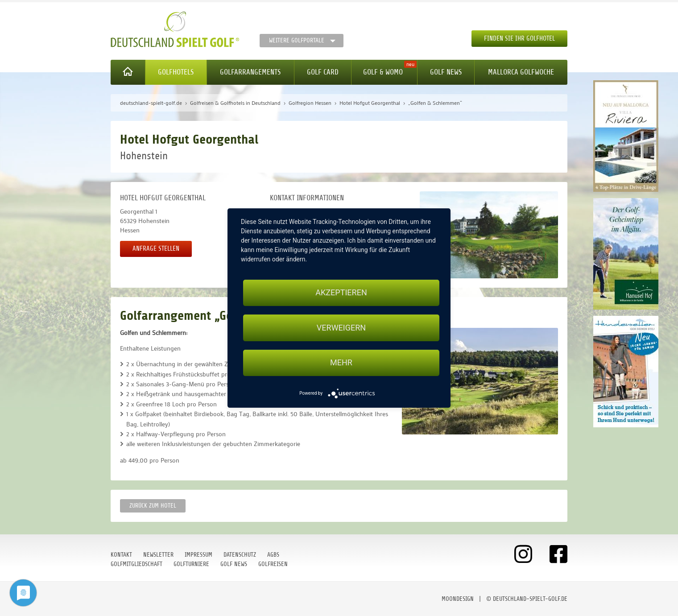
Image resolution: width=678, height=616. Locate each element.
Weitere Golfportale (297, 40)
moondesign (458, 599)
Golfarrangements (250, 72)
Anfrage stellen (156, 249)
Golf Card (323, 72)
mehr (341, 363)
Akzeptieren (341, 292)
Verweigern (341, 328)
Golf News (446, 72)
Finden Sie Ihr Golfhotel (519, 39)
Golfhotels (176, 72)
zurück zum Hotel (153, 506)
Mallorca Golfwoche (521, 72)
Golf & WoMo (383, 72)
